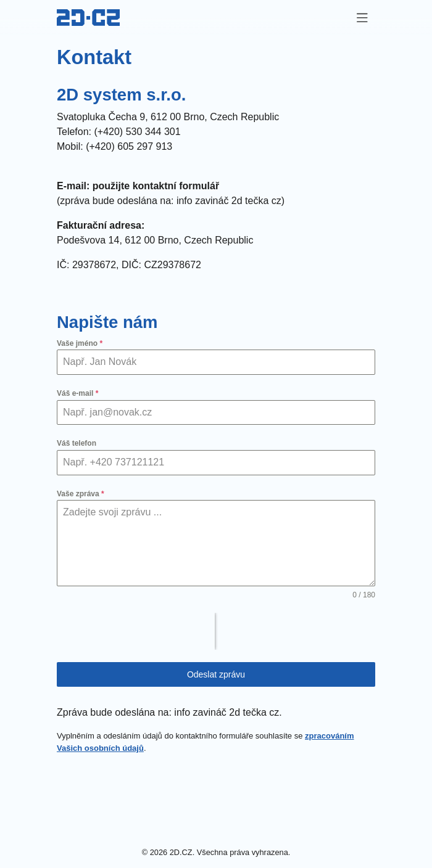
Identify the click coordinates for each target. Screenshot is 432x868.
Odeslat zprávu (216, 674)
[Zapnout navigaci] (362, 18)
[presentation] (136, 631)
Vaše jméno (80, 343)
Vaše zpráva (81, 494)
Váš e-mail (77, 393)
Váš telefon (77, 443)
